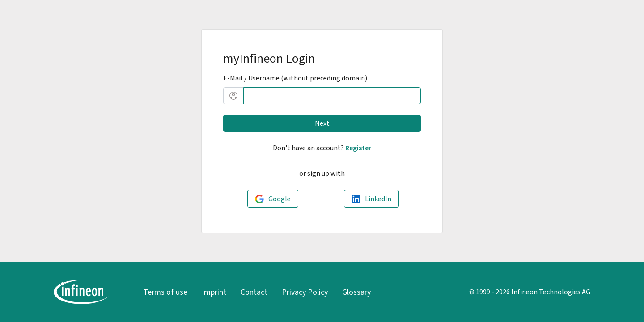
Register (358, 148)
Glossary (356, 292)
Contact (254, 292)
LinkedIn (378, 199)
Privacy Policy (305, 292)
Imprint (214, 292)
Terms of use (165, 292)
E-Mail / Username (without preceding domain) (295, 78)
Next (322, 123)
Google (280, 199)
